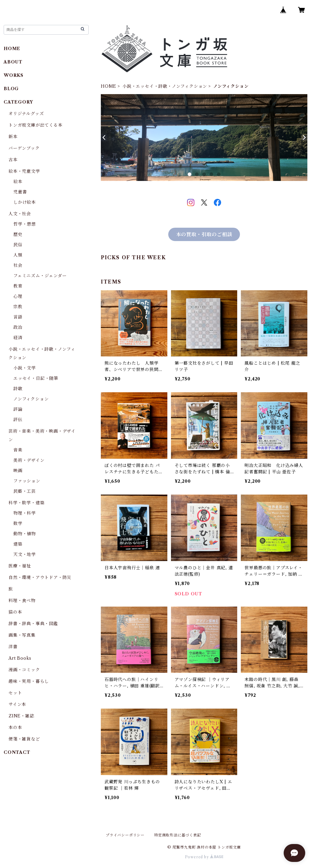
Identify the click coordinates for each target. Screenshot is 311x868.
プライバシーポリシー (125, 835)
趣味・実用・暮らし (29, 681)
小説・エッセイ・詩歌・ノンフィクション (165, 86)
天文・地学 (25, 554)
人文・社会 (20, 214)
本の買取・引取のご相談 (204, 234)
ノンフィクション (31, 399)
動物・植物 (25, 534)
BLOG (11, 89)
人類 (18, 255)
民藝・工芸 (25, 491)
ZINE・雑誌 (21, 716)
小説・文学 (25, 368)
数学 (18, 523)
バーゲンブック (24, 148)
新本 (13, 137)
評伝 (18, 420)
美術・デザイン (29, 460)
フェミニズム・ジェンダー (40, 276)
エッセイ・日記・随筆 (36, 378)
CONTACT (17, 752)
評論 (18, 409)
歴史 (18, 234)
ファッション (27, 481)
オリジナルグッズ (26, 114)
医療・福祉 (20, 566)
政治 (18, 327)
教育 (18, 286)
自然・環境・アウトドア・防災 (40, 577)
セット (15, 693)
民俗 (18, 245)
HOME (109, 86)
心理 (18, 296)
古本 (13, 160)
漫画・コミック (24, 670)
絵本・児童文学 (24, 171)
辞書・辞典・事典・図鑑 (33, 624)
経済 (18, 338)
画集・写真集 (22, 635)
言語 (18, 317)
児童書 (20, 192)
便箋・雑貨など (24, 739)
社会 (18, 265)
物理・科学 (25, 513)
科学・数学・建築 (26, 503)
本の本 (15, 727)
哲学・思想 (25, 224)
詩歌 (18, 389)
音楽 (18, 450)
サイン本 (17, 704)
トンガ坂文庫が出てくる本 (36, 125)
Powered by (204, 857)
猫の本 (15, 612)
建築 (18, 544)
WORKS (14, 75)
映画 (18, 471)
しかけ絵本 (25, 202)
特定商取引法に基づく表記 (178, 835)
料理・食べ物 (22, 601)
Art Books (20, 658)
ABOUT (13, 62)
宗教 (18, 307)
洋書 (13, 647)
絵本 (18, 182)
